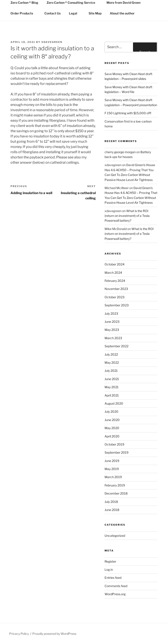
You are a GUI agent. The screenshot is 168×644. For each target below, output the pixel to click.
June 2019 (112, 461)
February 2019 (115, 485)
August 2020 (114, 403)
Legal (75, 13)
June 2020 (112, 420)
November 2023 (116, 289)
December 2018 (116, 493)
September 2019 (116, 452)
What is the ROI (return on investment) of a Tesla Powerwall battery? (127, 216)
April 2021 (112, 395)
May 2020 (112, 428)
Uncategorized (115, 536)
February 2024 (115, 281)
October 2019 (114, 444)
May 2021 (112, 387)
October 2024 (115, 264)
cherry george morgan (120, 152)
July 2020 (111, 411)
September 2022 (116, 346)
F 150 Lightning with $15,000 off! (128, 113)
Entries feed (113, 578)
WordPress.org (115, 594)
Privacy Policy (19, 634)
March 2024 (113, 273)
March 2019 (113, 477)
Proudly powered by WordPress (54, 634)
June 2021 (112, 379)
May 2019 (112, 469)
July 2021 (111, 371)
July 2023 (111, 313)
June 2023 (112, 322)
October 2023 (115, 297)
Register (110, 561)
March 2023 (113, 338)
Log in (109, 569)
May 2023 (112, 330)
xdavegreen (52, 42)
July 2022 (111, 354)
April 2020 (112, 436)
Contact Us (52, 13)
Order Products (24, 13)
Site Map (95, 13)
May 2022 (112, 362)
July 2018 (111, 502)
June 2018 (112, 510)
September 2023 (117, 305)
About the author (122, 13)
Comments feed (116, 586)
